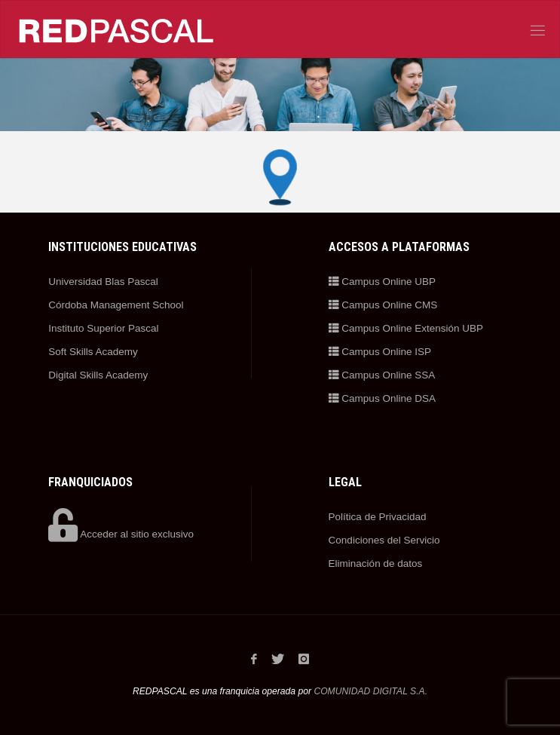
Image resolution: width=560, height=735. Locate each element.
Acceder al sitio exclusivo (121, 534)
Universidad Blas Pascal (103, 282)
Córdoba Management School (116, 305)
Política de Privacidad (378, 517)
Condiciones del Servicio (384, 540)
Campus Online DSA (382, 398)
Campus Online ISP (380, 352)
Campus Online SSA (382, 375)
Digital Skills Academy (98, 375)
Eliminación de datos (376, 563)
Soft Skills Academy (93, 352)
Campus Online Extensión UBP (406, 328)
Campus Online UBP (382, 282)
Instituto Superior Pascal (103, 328)
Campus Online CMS (383, 305)
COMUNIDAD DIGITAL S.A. (370, 691)
